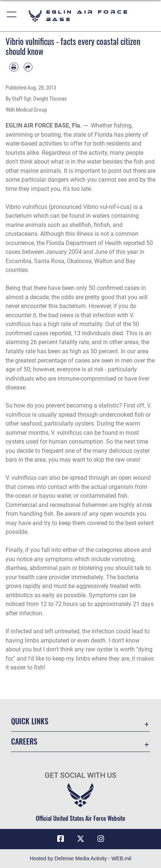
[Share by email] (28, 67)
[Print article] (14, 67)
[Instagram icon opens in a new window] (101, 839)
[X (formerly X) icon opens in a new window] (80, 839)
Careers (24, 741)
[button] (12, 16)
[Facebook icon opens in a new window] (61, 839)
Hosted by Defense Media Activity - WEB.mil (81, 858)
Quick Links (30, 721)
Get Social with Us (80, 775)
